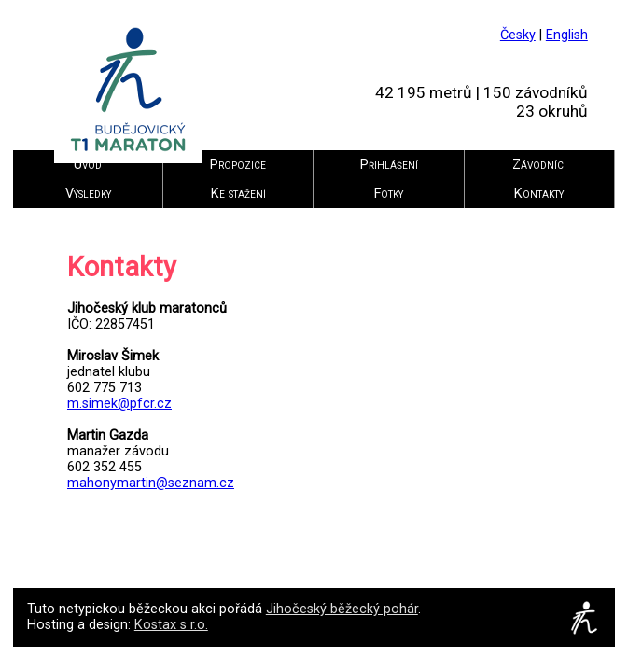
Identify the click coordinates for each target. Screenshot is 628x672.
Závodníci (539, 165)
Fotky (389, 194)
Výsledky (88, 194)
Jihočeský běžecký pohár (342, 609)
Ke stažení (238, 194)
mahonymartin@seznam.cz (151, 483)
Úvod (88, 165)
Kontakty (539, 194)
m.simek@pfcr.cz (119, 404)
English (567, 35)
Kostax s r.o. (171, 625)
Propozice (238, 165)
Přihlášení (389, 165)
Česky (518, 35)
